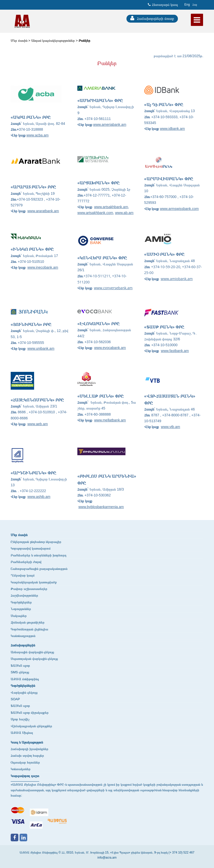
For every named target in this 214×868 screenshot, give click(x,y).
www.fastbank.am (175, 351)
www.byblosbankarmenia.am (101, 507)
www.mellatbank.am (110, 420)
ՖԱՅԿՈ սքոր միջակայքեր (30, 713)
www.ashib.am (39, 497)
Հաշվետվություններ (24, 595)
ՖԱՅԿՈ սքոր (20, 666)
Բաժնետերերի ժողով (26, 562)
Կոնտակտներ (21, 769)
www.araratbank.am (43, 211)
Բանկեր (84, 41)
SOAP (15, 699)
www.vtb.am (170, 427)
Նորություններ (21, 609)
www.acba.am (38, 135)
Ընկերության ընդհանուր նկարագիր (36, 542)
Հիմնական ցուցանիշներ (28, 622)
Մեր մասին (19, 41)
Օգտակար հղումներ (25, 762)
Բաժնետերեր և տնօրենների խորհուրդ (39, 555)
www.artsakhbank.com (95, 213)
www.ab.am (124, 213)
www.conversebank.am (113, 288)
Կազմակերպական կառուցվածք (34, 582)
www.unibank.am (41, 348)
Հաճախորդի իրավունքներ (30, 749)
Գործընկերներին (23, 686)
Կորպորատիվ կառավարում (31, 548)
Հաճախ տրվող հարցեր (27, 756)
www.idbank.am (172, 129)
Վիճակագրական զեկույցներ (31, 726)
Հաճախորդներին (23, 645)
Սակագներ (19, 616)
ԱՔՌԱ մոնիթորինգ (25, 679)
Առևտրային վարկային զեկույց (32, 652)
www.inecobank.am (43, 267)
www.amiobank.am (177, 279)
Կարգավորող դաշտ (25, 776)
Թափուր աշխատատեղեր (29, 589)
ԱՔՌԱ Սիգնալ (22, 733)
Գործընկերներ (21, 602)
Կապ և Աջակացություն (27, 742)
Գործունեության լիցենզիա (29, 629)
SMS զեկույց (20, 672)
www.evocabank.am (110, 348)
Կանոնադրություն (23, 636)
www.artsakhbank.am (111, 207)
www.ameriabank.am (110, 125)
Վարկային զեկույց (24, 692)
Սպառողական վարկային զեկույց (34, 659)
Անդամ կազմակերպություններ (53, 41)
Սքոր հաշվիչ (20, 719)
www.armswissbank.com (179, 209)
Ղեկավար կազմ (23, 575)
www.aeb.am (38, 424)
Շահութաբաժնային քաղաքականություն (39, 569)
